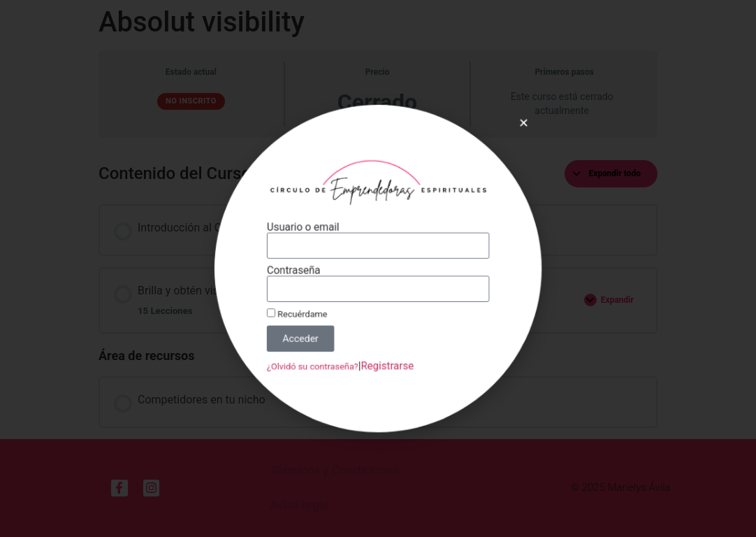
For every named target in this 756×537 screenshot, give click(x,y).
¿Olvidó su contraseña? (318, 358)
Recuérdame (304, 310)
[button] (512, 135)
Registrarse (386, 358)
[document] (378, 268)
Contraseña (300, 271)
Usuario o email (309, 231)
